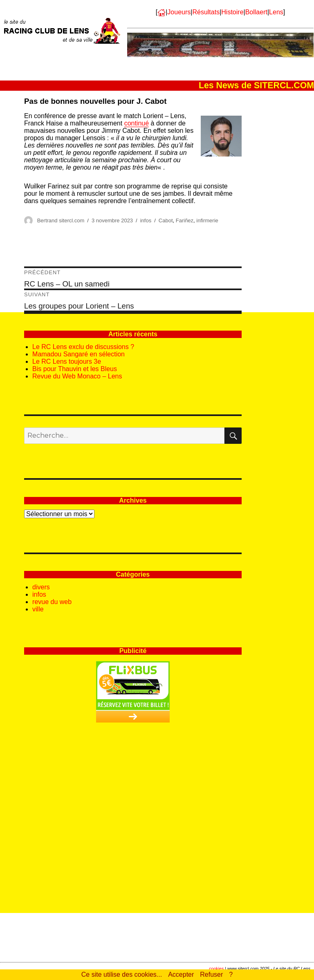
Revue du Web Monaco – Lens (77, 376)
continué (137, 123)
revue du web (52, 602)
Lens (276, 12)
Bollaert (256, 12)
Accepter (181, 974)
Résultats (206, 12)
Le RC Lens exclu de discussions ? (83, 347)
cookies (216, 969)
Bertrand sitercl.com (61, 220)
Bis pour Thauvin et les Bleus (75, 369)
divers (41, 587)
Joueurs (179, 12)
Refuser (211, 974)
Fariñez (185, 220)
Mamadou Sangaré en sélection (78, 354)
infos (146, 220)
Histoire (232, 12)
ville (38, 609)
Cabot (166, 220)
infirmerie (207, 220)
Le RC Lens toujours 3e (67, 361)
